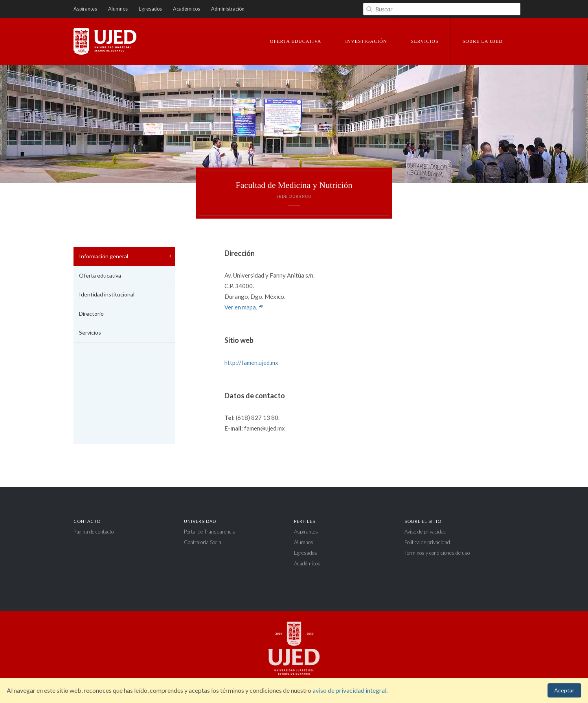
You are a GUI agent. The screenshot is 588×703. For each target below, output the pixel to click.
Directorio (91, 314)
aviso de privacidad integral (349, 690)
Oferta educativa (100, 275)
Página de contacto (94, 532)
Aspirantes (85, 9)
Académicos (187, 9)
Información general (104, 256)
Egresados (150, 9)
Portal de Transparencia (210, 532)
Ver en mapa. (244, 307)
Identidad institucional (107, 294)
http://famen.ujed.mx (251, 363)
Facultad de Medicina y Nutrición (294, 190)
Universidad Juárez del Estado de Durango (105, 42)
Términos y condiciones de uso (437, 553)
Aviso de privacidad (425, 532)
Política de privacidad (427, 542)
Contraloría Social (203, 542)
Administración (228, 9)
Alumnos (118, 9)
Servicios (90, 332)
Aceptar (564, 690)
